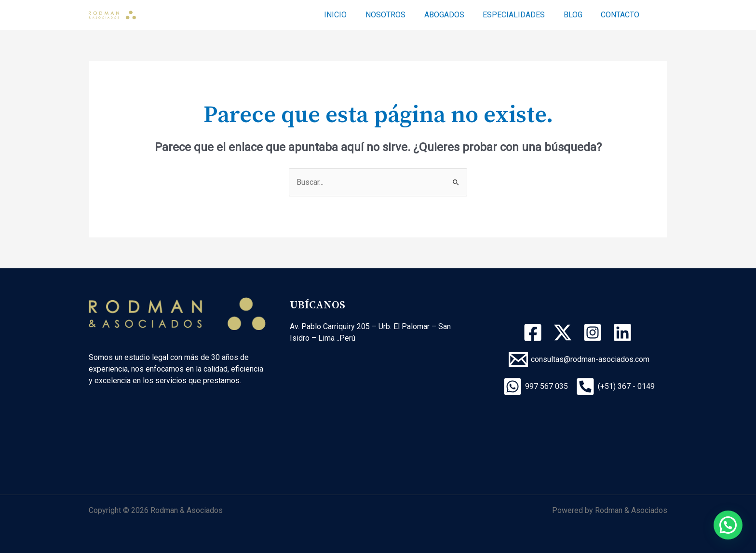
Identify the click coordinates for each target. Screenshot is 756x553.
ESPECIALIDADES (522, 15)
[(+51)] (615, 387)
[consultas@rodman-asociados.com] (579, 359)
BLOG (578, 15)
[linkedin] (624, 332)
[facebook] (534, 332)
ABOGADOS (455, 15)
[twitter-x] (564, 332)
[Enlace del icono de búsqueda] (663, 15)
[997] (535, 387)
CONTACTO (622, 15)
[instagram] (594, 332)
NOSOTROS (400, 15)
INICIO (353, 15)
